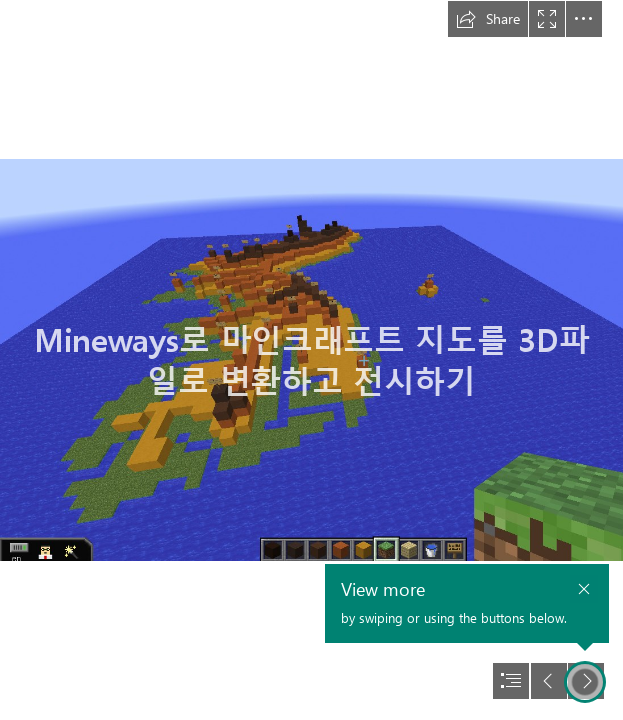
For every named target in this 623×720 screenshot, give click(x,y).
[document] (311, 360)
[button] (488, 19)
